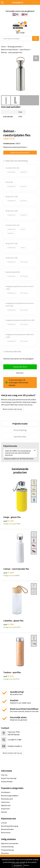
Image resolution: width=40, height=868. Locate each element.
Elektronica (5, 802)
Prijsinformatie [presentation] (20, 424)
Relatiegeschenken (15, 47)
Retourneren (6, 832)
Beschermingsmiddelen (10, 796)
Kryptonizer (5, 809)
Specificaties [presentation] (20, 437)
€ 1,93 (8, 521)
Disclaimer (5, 853)
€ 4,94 (8, 573)
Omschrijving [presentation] (20, 430)
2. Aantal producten (12, 351)
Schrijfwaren (6, 792)
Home (3, 47)
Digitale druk (6, 805)
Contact (4, 823)
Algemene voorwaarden (10, 843)
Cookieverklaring (7, 847)
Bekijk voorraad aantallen (20, 153)
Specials (4, 812)
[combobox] (17, 38)
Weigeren (27, 865)
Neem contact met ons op (12, 409)
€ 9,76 (8, 676)
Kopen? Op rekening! (9, 778)
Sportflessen (25, 49)
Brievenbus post (7, 799)
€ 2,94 (8, 624)
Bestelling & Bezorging (10, 826)
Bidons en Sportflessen (10, 49)
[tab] (20, 424)
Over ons (4, 775)
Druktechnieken (7, 781)
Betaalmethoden (7, 829)
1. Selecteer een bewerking (15, 161)
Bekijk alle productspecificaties (15, 147)
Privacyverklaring (7, 850)
